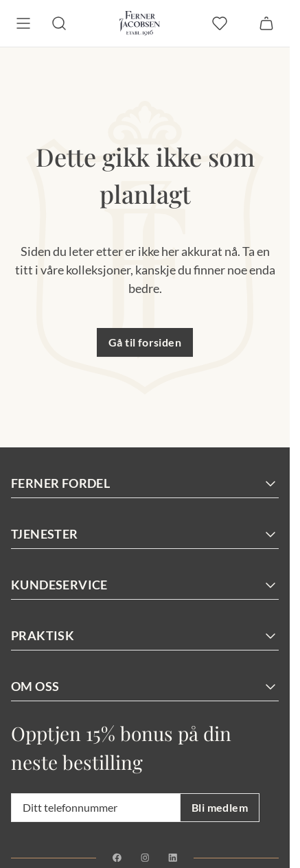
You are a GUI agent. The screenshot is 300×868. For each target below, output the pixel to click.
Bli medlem (220, 807)
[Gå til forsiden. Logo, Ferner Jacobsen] (140, 23)
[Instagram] (145, 858)
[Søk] (59, 23)
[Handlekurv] (266, 23)
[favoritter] (220, 23)
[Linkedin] (173, 858)
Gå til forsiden (145, 342)
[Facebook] (117, 858)
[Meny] (23, 23)
